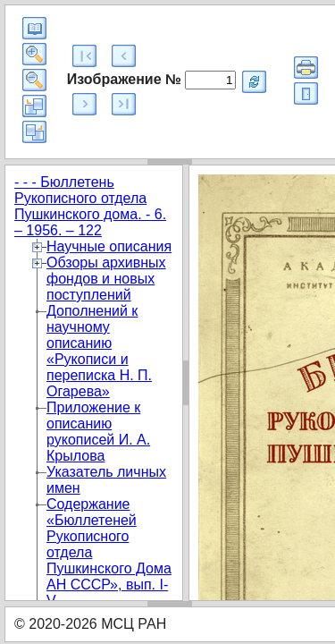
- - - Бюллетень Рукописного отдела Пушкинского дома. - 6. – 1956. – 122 (90, 206)
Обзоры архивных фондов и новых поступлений (106, 279)
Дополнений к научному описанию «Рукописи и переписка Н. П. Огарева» (99, 351)
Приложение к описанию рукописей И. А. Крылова (98, 432)
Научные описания (109, 246)
